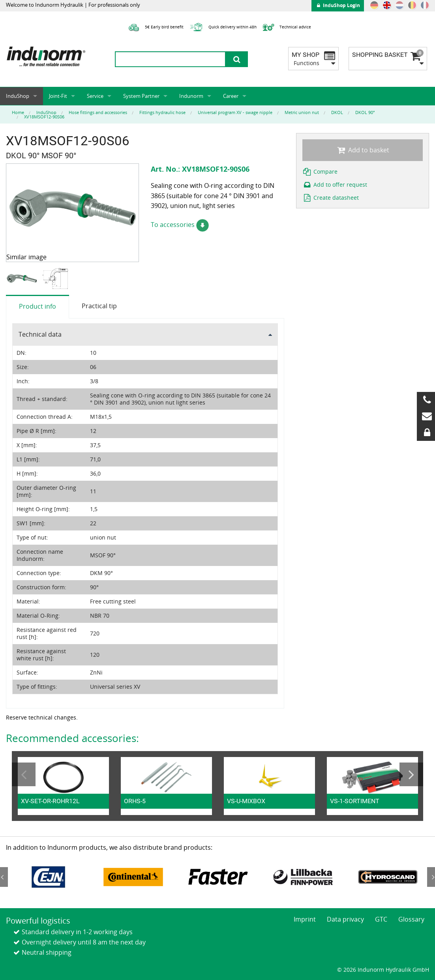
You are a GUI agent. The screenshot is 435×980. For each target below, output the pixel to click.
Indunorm (191, 96)
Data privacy (345, 919)
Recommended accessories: (72, 738)
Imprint (305, 919)
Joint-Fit (58, 96)
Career (231, 96)
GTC (381, 919)
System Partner (141, 96)
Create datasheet (331, 198)
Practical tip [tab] (99, 306)
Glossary (411, 919)
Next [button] (411, 774)
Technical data (40, 334)
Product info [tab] (37, 306)
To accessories (180, 225)
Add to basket (363, 150)
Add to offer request (335, 185)
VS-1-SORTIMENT (355, 801)
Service (95, 96)
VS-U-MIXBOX (246, 801)
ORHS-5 (135, 801)
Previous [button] (24, 774)
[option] (23, 278)
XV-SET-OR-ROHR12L (50, 801)
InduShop (18, 96)
